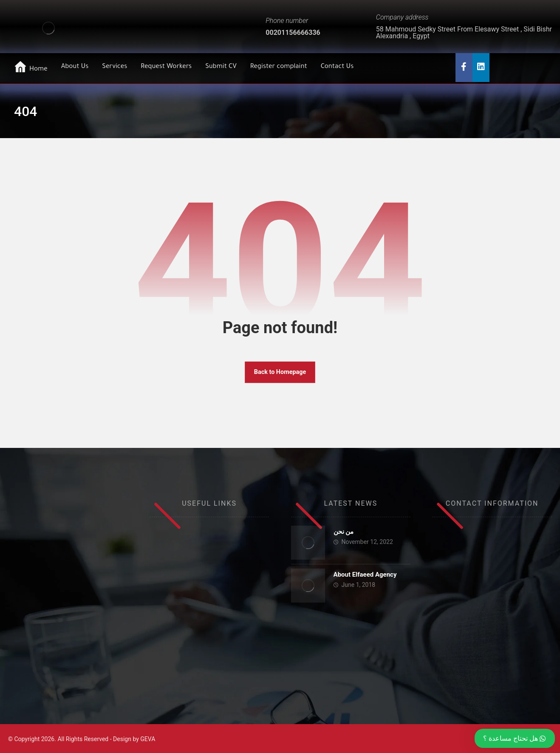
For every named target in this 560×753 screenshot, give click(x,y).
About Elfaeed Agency (365, 575)
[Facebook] (464, 68)
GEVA (148, 739)
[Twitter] (481, 68)
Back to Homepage (280, 372)
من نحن (344, 532)
